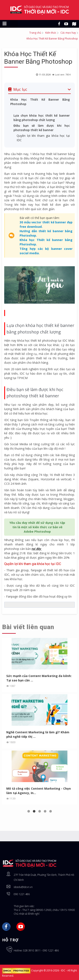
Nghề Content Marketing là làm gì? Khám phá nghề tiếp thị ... (38, 734)
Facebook (6, 927)
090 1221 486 (22, 894)
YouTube (21, 927)
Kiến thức (51, 33)
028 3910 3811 (32, 950)
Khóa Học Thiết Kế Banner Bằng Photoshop (38, 58)
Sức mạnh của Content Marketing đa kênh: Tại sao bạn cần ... (39, 678)
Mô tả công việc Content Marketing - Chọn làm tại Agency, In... (39, 791)
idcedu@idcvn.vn (23, 887)
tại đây (36, 549)
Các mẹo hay (68, 33)
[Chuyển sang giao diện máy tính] (14, 24)
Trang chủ (35, 33)
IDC (64, 971)
